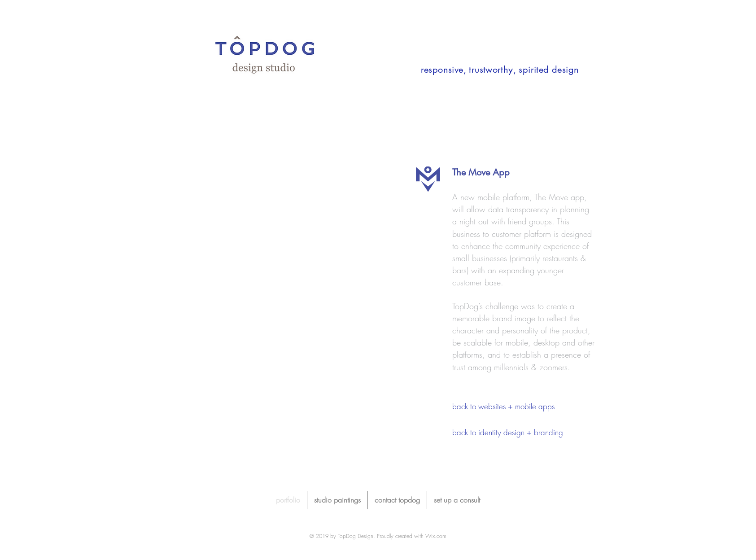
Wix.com (436, 536)
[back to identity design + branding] (508, 433)
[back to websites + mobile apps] (523, 407)
